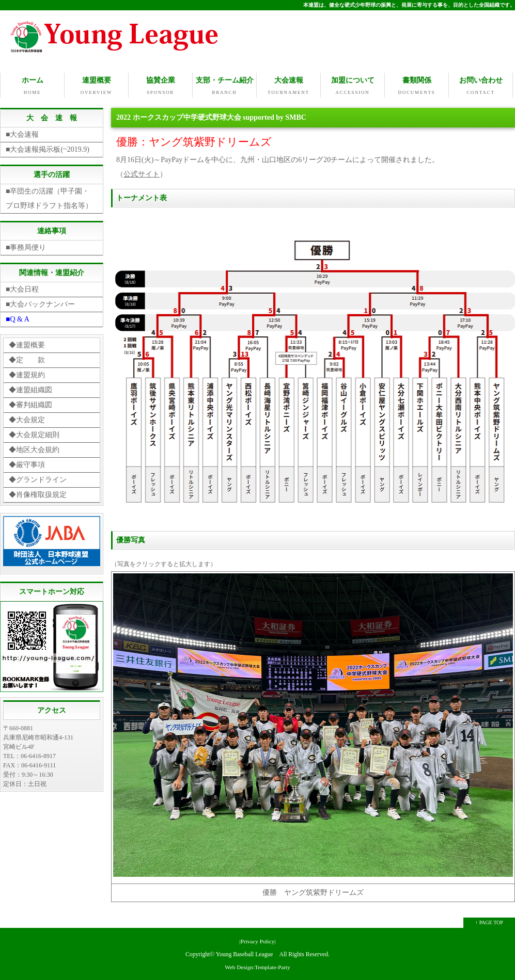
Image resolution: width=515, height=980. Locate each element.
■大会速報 (22, 133)
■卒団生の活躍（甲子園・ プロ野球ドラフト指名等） (51, 197)
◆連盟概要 (27, 344)
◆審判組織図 (30, 404)
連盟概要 (96, 86)
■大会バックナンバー (40, 303)
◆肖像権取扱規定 (38, 494)
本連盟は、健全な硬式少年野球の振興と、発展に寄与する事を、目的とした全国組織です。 (409, 5)
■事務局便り (26, 246)
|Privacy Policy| (257, 940)
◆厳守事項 (27, 464)
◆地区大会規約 (34, 449)
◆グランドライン (38, 479)
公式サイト (142, 173)
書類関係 (417, 86)
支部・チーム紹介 (224, 86)
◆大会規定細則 (34, 434)
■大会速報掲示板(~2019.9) (48, 148)
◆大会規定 (27, 419)
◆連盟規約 (27, 374)
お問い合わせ (481, 86)
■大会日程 (22, 288)
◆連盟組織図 (30, 389)
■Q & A (18, 318)
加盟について (353, 86)
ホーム (32, 86)
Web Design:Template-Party (257, 966)
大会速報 (288, 86)
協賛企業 (160, 86)
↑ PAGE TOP (489, 921)
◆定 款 (27, 359)
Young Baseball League (245, 953)
